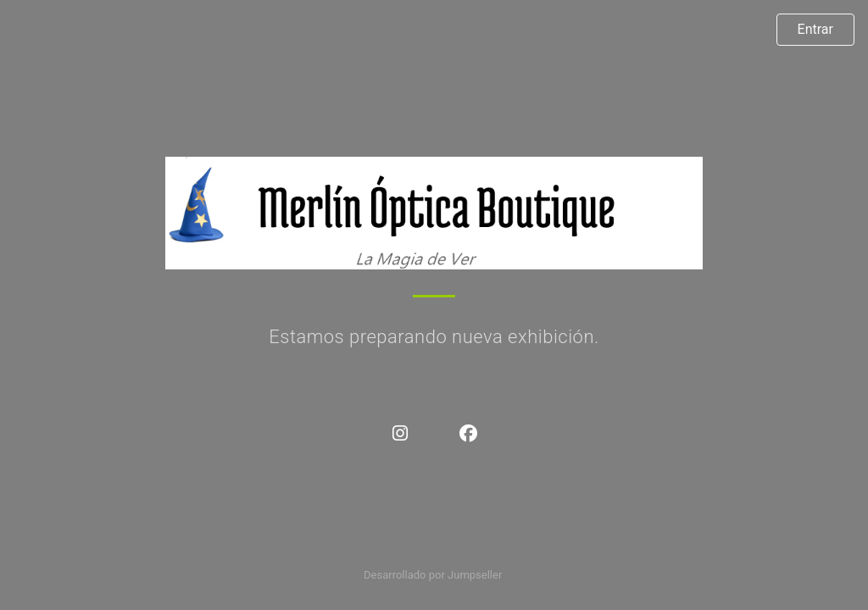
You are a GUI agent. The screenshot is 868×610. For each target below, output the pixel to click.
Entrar (815, 29)
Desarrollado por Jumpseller (433, 575)
